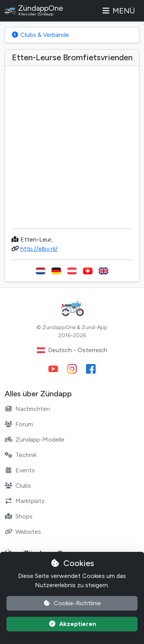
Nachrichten (27, 409)
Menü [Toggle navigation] (118, 11)
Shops (19, 516)
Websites (23, 532)
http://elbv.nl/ (39, 249)
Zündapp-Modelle (35, 440)
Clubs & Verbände (40, 35)
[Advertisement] (72, 150)
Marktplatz (25, 501)
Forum (19, 424)
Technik (21, 455)
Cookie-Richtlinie (72, 603)
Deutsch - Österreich (72, 350)
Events (20, 470)
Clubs (18, 486)
